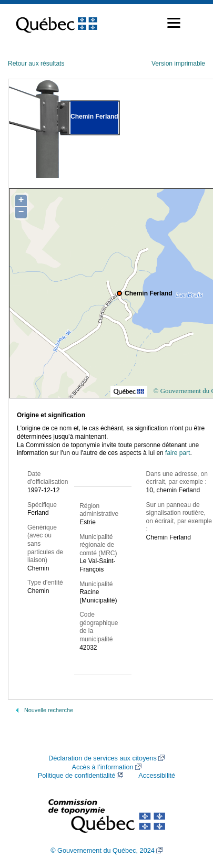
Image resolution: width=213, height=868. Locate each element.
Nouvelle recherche (49, 710)
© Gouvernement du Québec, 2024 (103, 851)
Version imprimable (178, 63)
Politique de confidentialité (77, 776)
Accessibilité (157, 776)
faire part (177, 453)
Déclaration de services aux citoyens (103, 758)
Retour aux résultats (36, 63)
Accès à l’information (102, 767)
